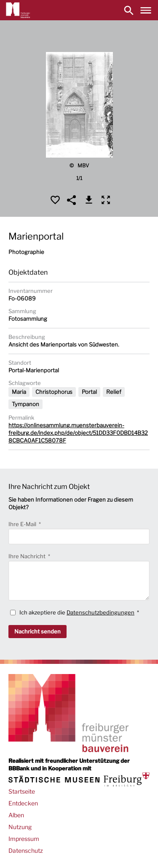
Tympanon (25, 404)
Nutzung (20, 827)
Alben (16, 815)
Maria (19, 392)
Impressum (24, 839)
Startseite (22, 791)
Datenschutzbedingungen (100, 612)
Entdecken (23, 803)
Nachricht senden (37, 631)
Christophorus (54, 392)
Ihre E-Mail (23, 524)
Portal (89, 392)
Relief (114, 392)
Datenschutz (26, 850)
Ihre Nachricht (28, 556)
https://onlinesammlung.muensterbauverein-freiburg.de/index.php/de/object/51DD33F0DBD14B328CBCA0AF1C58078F (78, 433)
